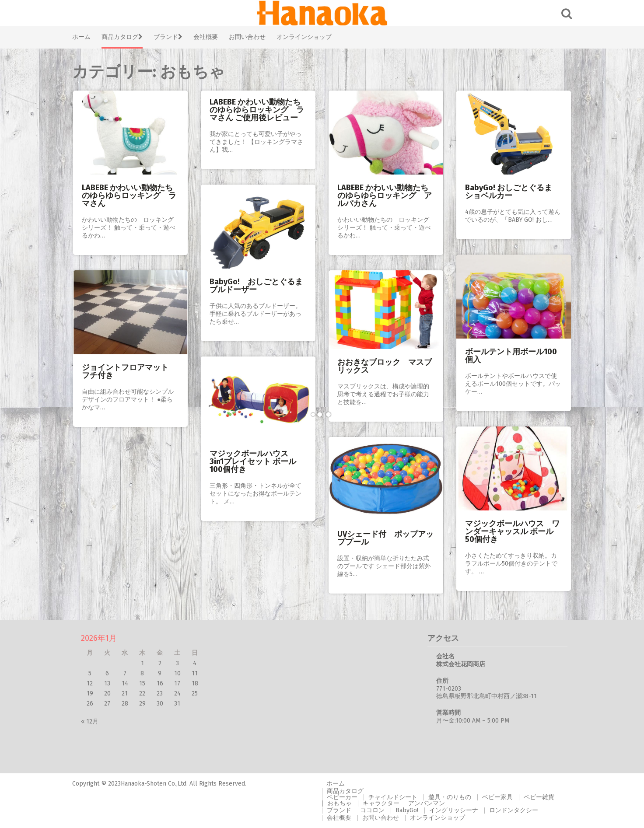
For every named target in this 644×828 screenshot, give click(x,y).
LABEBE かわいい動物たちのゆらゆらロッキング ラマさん (129, 196)
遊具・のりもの (450, 797)
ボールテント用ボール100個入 (511, 356)
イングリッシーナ (454, 810)
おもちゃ (339, 803)
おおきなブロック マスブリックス (385, 366)
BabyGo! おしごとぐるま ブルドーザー (256, 286)
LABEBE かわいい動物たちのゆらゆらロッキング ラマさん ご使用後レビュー (257, 110)
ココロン (372, 810)
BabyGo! (407, 810)
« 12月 (90, 721)
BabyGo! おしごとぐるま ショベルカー (513, 192)
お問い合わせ (247, 37)
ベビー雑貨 (539, 797)
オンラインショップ (304, 37)
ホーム (81, 37)
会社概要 (206, 37)
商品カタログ (122, 37)
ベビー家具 (497, 797)
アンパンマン (427, 803)
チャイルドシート (393, 797)
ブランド (168, 37)
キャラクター (381, 803)
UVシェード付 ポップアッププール (385, 538)
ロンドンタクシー (514, 810)
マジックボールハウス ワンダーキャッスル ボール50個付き (512, 531)
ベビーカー (342, 797)
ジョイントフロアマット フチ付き (129, 371)
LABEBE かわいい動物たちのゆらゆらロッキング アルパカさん (385, 196)
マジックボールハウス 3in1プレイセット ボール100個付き (253, 461)
